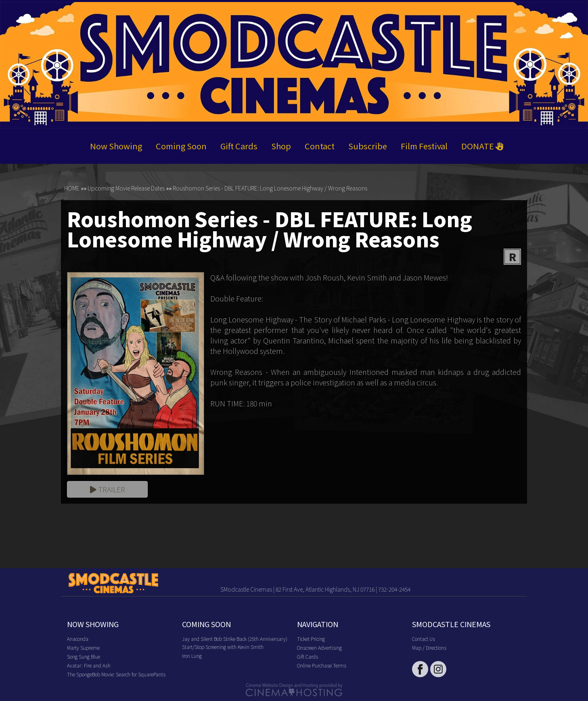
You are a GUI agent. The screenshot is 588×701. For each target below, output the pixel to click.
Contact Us (424, 639)
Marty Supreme (83, 648)
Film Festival (424, 146)
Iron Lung (192, 656)
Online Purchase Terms (322, 665)
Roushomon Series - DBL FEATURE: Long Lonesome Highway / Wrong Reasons (270, 188)
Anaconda (78, 639)
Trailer (108, 489)
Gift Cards (239, 146)
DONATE (482, 146)
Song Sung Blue (84, 656)
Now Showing (116, 146)
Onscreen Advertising (319, 648)
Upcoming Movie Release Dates (126, 188)
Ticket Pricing (311, 639)
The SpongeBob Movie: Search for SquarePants (116, 674)
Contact (320, 146)
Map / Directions (429, 648)
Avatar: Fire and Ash (89, 665)
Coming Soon (181, 146)
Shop (281, 146)
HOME (72, 188)
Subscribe (368, 146)
